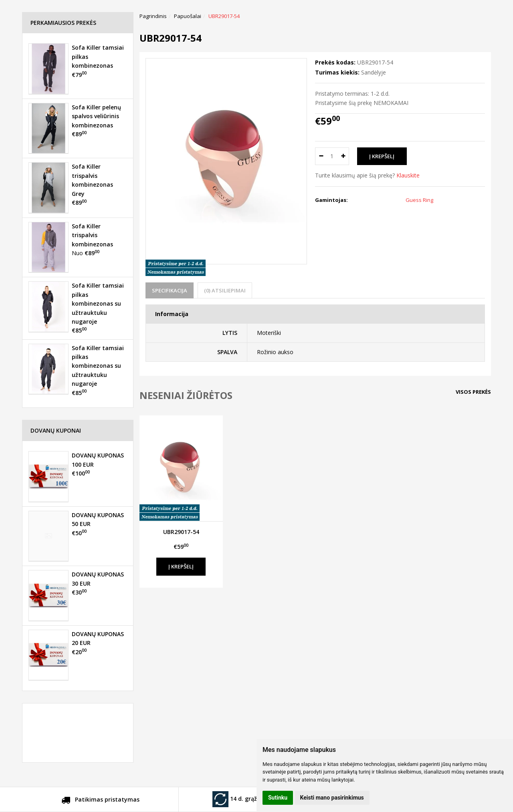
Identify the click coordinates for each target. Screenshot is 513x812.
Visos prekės (473, 392)
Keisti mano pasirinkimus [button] (332, 798)
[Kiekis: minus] (321, 156)
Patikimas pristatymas (100, 801)
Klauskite (408, 175)
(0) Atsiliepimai (225, 290)
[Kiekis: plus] (343, 156)
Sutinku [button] (278, 798)
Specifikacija (170, 290)
